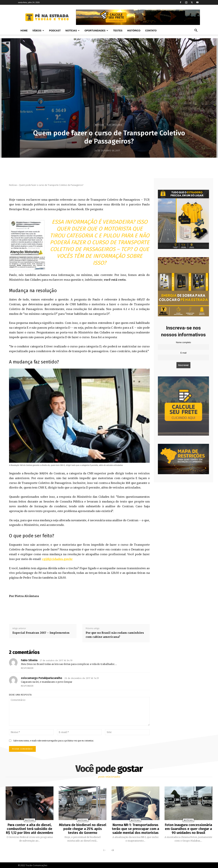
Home (24, 31)
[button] (196, 31)
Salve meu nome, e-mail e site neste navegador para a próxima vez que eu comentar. (54, 741)
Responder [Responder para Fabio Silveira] (27, 668)
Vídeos (38, 31)
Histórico (134, 31)
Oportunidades (96, 31)
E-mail (183, 353)
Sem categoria (115, 125)
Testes (118, 31)
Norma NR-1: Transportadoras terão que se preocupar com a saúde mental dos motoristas (135, 829)
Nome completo (183, 342)
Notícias (72, 31)
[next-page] (112, 850)
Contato (151, 31)
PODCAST (55, 31)
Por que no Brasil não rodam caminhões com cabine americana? (115, 635)
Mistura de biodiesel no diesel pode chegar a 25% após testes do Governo (83, 829)
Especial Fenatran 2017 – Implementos (41, 633)
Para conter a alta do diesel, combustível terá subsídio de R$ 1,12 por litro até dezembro (30, 829)
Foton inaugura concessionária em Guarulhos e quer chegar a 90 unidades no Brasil (188, 829)
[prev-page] (104, 850)
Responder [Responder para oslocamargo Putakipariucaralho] (27, 686)
